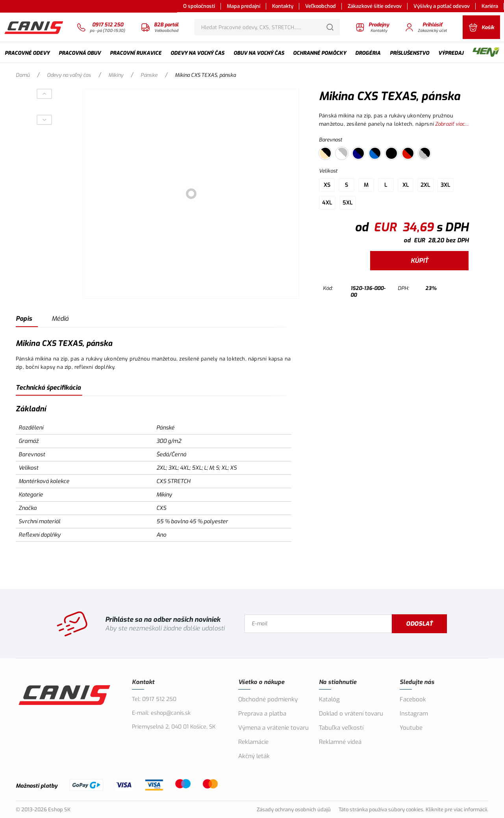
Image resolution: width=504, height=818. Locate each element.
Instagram (414, 714)
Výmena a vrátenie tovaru (273, 728)
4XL (327, 203)
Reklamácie (253, 742)
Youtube (411, 728)
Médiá (60, 319)
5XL (348, 203)
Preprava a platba (262, 714)
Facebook (413, 699)
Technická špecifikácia (48, 388)
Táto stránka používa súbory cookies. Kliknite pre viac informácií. (413, 810)
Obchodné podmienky (268, 699)
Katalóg (329, 699)
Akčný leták (254, 756)
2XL (425, 185)
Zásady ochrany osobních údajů (294, 810)
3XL (446, 185)
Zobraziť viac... (452, 124)
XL (406, 185)
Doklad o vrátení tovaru (351, 714)
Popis (24, 319)
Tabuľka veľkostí (341, 728)
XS (327, 185)
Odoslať (419, 624)
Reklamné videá (340, 742)
